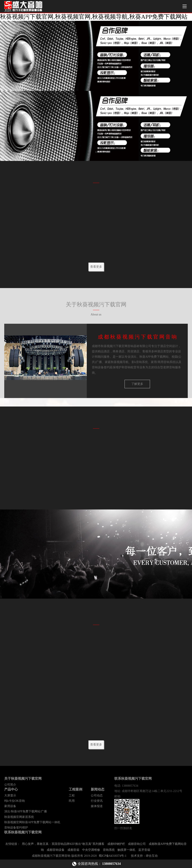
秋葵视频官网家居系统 (19, 817)
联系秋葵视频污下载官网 (23, 832)
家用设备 (10, 806)
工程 (72, 796)
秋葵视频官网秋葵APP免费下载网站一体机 (32, 822)
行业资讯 (97, 801)
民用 (72, 801)
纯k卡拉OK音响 (15, 801)
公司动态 (97, 796)
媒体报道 (97, 806)
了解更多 (137, 384)
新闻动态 (98, 789)
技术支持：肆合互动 (144, 856)
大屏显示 (10, 796)
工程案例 (76, 789)
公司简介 (10, 785)
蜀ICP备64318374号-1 (113, 856)
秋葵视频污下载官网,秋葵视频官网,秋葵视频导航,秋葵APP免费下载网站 (94, 17)
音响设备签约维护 (16, 828)
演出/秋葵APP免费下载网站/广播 (26, 811)
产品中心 (11, 789)
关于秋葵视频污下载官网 (23, 779)
